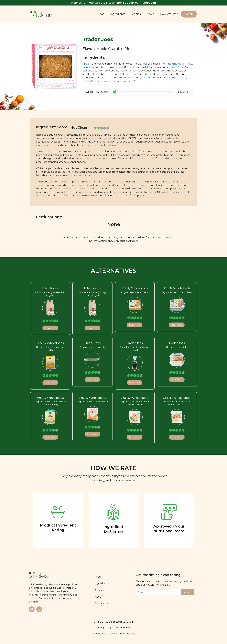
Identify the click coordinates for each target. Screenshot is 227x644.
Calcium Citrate (150, 78)
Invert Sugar (177, 67)
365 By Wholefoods (135, 288)
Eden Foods (50, 288)
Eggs (111, 74)
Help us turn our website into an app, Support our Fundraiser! (113, 3)
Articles (136, 14)
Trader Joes (92, 343)
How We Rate (169, 14)
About (150, 14)
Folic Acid (100, 67)
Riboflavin (88, 67)
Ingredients (118, 14)
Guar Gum (109, 81)
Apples (87, 64)
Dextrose (106, 78)
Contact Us (102, 603)
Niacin (145, 64)
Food (101, 14)
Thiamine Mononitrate (179, 64)
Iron (163, 64)
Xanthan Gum (124, 81)
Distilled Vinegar (92, 81)
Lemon (87, 71)
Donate (189, 14)
